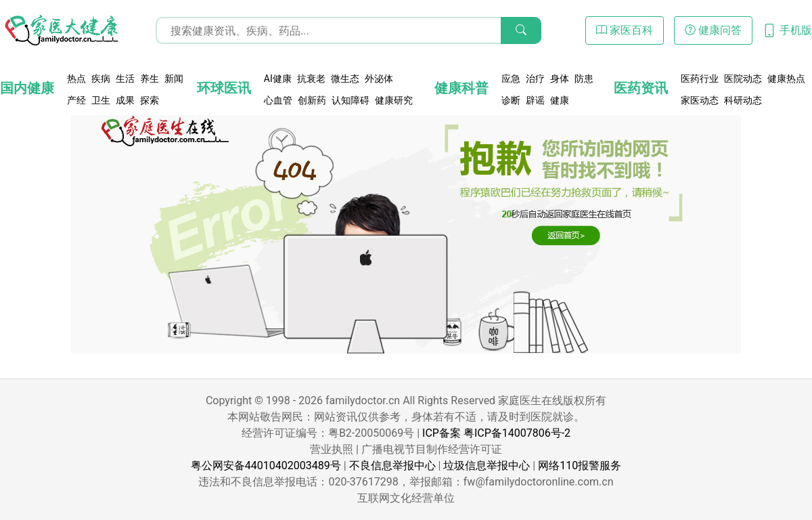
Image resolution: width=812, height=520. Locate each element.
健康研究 (394, 100)
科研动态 (743, 100)
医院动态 (743, 79)
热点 (76, 79)
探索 (150, 100)
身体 (560, 79)
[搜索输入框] (348, 30)
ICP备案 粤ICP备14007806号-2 (496, 433)
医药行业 (700, 79)
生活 (125, 79)
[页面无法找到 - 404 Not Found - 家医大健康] (61, 30)
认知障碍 (351, 100)
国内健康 (27, 88)
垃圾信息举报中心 (487, 465)
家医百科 (625, 30)
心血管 (278, 100)
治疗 (535, 79)
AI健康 (278, 79)
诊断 (511, 100)
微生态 (345, 79)
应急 (511, 79)
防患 (584, 79)
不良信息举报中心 (392, 465)
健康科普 (461, 88)
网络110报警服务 (580, 465)
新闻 (174, 79)
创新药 (312, 100)
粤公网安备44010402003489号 (266, 465)
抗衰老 (311, 79)
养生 (150, 79)
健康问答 (713, 30)
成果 (125, 100)
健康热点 (786, 79)
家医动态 (700, 100)
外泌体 (379, 79)
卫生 (101, 100)
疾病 (101, 79)
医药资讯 (641, 88)
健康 (560, 100)
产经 (76, 100)
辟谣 (535, 100)
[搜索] (521, 30)
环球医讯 (224, 88)
